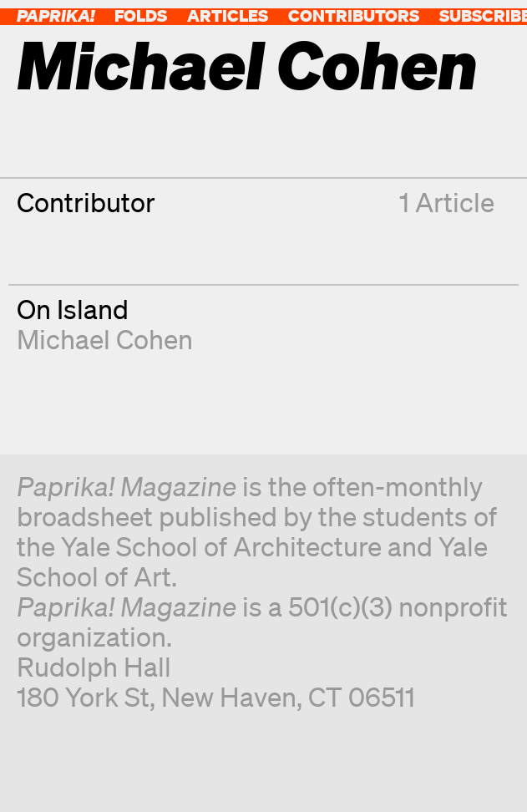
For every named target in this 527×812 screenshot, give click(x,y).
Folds (141, 15)
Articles (228, 15)
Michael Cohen (105, 339)
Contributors (354, 15)
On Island (73, 309)
